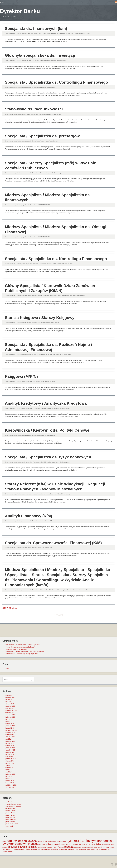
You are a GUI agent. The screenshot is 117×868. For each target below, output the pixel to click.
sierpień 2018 (10, 735)
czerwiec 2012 (10, 750)
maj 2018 (8, 739)
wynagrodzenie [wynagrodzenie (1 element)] (63, 849)
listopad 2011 (10, 757)
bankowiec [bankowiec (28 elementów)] (14, 841)
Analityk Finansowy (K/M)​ (29, 516)
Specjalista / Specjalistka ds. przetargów (42, 136)
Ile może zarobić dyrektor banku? (16, 649)
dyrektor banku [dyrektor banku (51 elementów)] (78, 841)
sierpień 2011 (10, 761)
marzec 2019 (10, 719)
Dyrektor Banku (20, 11)
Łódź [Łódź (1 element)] (12, 852)
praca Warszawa (11, 819)
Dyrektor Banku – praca (13, 804)
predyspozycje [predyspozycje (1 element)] (77, 847)
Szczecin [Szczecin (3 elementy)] (6, 849)
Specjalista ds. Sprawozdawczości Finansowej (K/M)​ (53, 543)
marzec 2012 (10, 754)
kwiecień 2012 (10, 752)
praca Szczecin (10, 817)
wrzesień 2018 (10, 732)
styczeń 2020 (10, 704)
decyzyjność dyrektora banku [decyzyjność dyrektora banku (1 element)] (58, 841)
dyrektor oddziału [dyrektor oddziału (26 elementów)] (102, 841)
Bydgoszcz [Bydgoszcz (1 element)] (46, 841)
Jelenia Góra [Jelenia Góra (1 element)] (44, 844)
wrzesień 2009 (10, 787)
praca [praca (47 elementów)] (68, 846)
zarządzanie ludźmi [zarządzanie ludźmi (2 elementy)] (103, 849)
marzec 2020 (10, 700)
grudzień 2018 (10, 726)
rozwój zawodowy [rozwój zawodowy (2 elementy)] (104, 847)
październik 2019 (11, 711)
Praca (7, 668)
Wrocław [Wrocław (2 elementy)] (37, 849)
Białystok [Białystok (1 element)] (40, 841)
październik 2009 (11, 785)
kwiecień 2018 (10, 741)
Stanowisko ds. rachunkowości (34, 109)
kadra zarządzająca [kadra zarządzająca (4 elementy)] (57, 844)
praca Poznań (10, 815)
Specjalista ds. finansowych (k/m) (36, 29)
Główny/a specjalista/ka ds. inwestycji (40, 55)
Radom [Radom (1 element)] (84, 847)
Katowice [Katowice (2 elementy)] (82, 844)
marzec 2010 (10, 776)
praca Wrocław (10, 822)
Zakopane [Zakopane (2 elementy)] (78, 849)
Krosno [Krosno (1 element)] (104, 844)
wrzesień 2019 (10, 713)
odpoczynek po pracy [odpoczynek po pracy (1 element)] (44, 847)
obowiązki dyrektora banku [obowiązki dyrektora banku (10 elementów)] (22, 847)
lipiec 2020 (9, 695)
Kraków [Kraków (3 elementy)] (99, 844)
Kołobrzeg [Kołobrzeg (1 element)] (92, 844)
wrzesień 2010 (10, 768)
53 (10, 608)
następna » (15, 608)
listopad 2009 (10, 783)
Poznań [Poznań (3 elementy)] (61, 847)
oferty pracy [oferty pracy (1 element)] (54, 847)
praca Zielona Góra (12, 824)
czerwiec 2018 (10, 737)
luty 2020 (8, 702)
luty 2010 (8, 779)
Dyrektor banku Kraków (13, 806)
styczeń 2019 (10, 724)
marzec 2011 (10, 763)
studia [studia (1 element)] (112, 847)
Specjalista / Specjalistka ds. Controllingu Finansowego (56, 82)
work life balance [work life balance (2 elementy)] (28, 849)
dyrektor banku (10, 802)
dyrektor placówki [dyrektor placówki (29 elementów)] (15, 844)
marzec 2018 (10, 743)
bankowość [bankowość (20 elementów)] (29, 841)
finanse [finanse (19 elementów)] (32, 844)
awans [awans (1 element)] (4, 841)
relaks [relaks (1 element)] (96, 847)
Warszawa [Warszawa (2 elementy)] (18, 849)
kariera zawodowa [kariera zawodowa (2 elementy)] (72, 844)
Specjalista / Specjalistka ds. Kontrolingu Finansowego (56, 259)
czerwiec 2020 (10, 697)
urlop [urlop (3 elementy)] (12, 849)
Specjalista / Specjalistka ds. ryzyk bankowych (48, 457)
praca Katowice (10, 813)
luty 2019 (8, 722)
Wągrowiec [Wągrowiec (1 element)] (71, 849)
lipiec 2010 (9, 770)
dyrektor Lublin (10, 809)
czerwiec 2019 (10, 715)
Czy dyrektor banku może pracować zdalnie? (20, 647)
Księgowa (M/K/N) (21, 376)
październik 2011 (11, 759)
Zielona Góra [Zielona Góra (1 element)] (6, 852)
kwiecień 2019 (10, 717)
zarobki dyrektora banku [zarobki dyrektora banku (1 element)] (89, 849)
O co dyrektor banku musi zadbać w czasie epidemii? (23, 645)
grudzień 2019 (10, 706)
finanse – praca (10, 811)
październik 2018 (11, 730)
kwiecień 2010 (10, 774)
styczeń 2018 (10, 746)
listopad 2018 (10, 728)
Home (2, 2)
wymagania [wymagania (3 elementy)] (54, 849)
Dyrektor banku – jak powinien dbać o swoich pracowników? (25, 651)
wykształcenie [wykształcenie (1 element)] (45, 849)
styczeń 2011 (10, 765)
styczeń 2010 (10, 781)
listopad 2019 (10, 708)
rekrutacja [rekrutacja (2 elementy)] (90, 847)
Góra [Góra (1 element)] (39, 844)
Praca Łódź (9, 826)
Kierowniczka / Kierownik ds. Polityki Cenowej (48, 430)
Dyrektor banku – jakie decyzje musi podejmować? (22, 654)
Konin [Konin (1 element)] (87, 844)
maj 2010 (8, 772)
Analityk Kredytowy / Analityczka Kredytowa (46, 403)
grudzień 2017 (10, 748)
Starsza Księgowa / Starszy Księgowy (40, 318)
